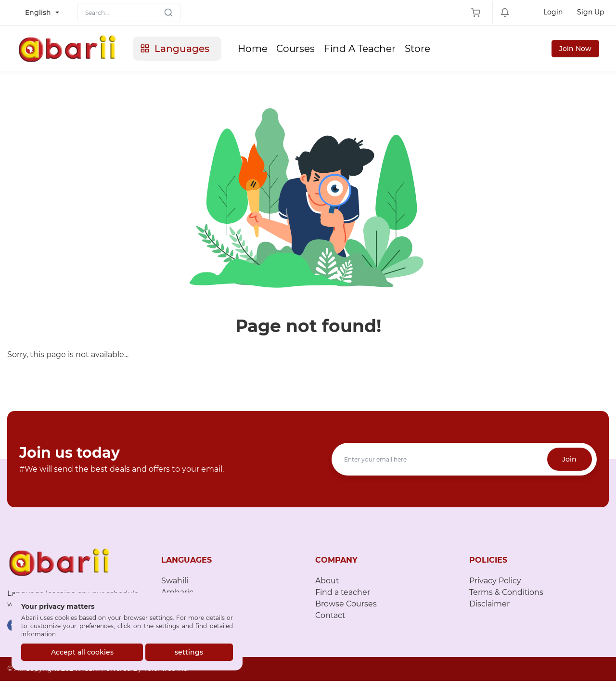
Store (424, 49)
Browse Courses (346, 605)
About (327, 582)
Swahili (175, 582)
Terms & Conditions (507, 594)
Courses (301, 49)
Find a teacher (343, 594)
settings (189, 652)
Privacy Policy (495, 582)
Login (553, 12)
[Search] (129, 13)
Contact (331, 617)
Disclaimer (489, 605)
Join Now (575, 49)
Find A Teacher (366, 49)
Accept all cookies (82, 652)
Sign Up (590, 12)
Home (257, 49)
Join (569, 461)
